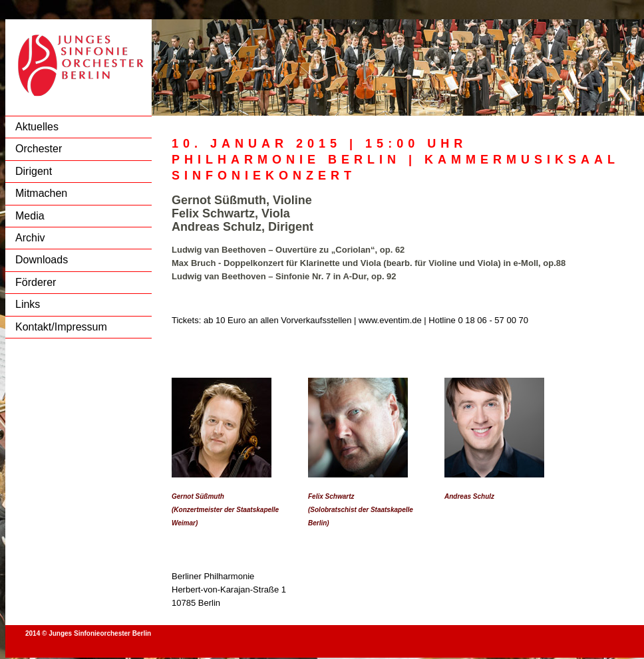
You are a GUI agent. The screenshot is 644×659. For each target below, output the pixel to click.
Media (30, 216)
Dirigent (34, 171)
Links (28, 304)
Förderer (36, 282)
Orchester (39, 149)
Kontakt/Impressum (61, 327)
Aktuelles (37, 127)
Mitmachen (41, 193)
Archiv (30, 238)
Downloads (42, 260)
